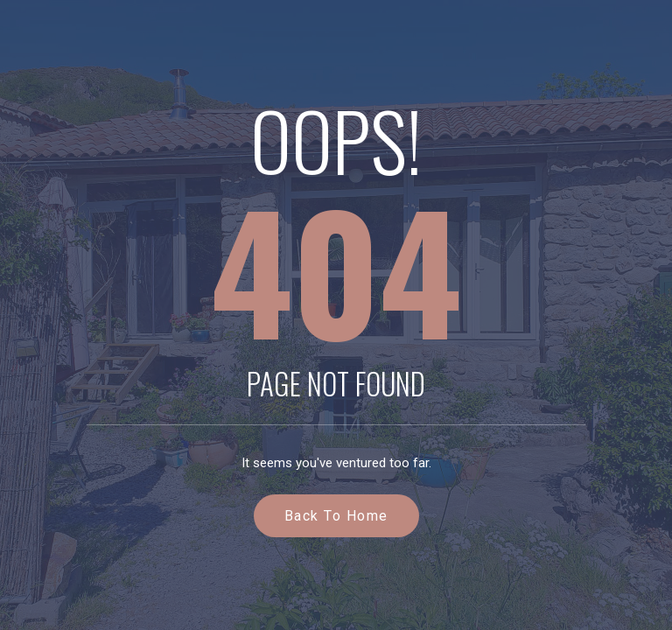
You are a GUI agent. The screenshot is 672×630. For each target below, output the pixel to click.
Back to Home (336, 516)
